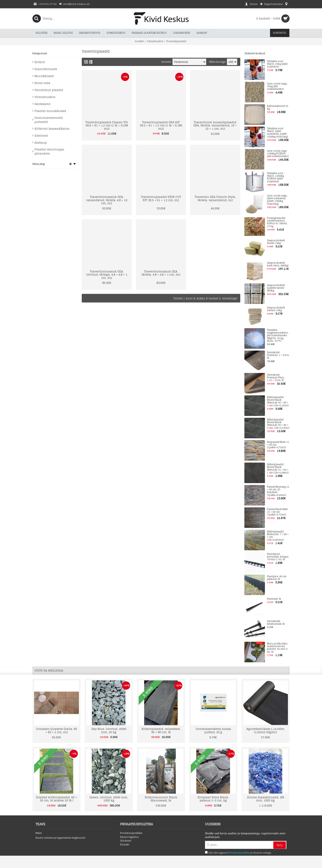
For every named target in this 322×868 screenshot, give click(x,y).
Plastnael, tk (274, 599)
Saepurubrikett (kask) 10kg (276, 242)
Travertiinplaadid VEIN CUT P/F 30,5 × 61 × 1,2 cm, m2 (161, 198)
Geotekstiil (43, 104)
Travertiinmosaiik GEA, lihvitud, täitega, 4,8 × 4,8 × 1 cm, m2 (107, 275)
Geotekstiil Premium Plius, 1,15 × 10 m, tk (276, 378)
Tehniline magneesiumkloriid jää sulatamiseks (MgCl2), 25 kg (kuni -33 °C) (278, 336)
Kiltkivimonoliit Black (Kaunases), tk (161, 799)
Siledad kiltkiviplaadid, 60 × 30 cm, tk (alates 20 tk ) (56, 799)
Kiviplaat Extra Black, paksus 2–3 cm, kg (213, 799)
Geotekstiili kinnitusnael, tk (276, 623)
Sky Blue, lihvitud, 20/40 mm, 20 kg (109, 730)
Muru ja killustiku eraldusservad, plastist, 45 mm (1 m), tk (277, 648)
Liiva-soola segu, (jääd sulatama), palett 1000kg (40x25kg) (277, 200)
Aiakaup (41, 143)
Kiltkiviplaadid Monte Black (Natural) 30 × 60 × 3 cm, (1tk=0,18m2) (278, 424)
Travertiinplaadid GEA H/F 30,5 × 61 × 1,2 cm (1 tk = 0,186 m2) (161, 125)
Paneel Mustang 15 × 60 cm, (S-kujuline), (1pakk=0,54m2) (278, 491)
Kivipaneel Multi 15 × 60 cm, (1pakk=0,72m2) (278, 445)
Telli (280, 845)
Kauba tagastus (129, 837)
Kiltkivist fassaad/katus (52, 129)
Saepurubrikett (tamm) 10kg (276, 309)
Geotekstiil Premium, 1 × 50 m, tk (278, 355)
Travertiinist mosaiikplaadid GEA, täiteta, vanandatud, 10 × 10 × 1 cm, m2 (215, 125)
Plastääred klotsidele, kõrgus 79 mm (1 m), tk (278, 557)
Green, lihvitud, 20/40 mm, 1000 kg (109, 799)
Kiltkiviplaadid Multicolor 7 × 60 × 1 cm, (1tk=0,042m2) (278, 536)
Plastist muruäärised (50, 111)
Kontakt (125, 845)
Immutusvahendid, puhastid (49, 120)
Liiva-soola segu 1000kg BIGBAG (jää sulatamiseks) (278, 154)
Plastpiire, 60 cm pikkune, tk (277, 578)
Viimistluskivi (45, 97)
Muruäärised (44, 76)
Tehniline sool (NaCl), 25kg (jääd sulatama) (277, 64)
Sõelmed (41, 136)
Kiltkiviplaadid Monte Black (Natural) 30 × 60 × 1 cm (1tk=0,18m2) (278, 401)
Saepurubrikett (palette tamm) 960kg (276, 288)
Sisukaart (126, 841)
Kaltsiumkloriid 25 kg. (278, 107)
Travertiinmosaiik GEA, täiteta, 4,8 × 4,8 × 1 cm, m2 (161, 273)
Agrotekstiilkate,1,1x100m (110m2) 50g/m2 (265, 730)
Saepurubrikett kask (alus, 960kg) (278, 264)
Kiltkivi (40, 62)
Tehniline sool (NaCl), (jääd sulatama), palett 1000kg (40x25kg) (277, 133)
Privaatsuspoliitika (131, 833)
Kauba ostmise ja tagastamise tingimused (60, 838)
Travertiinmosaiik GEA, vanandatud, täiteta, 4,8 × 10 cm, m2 (107, 200)
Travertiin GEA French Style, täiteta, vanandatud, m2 (215, 198)
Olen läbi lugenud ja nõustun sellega (238, 853)
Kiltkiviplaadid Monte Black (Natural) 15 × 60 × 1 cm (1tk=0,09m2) (278, 469)
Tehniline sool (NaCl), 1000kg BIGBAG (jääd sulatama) (275, 177)
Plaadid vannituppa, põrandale (49, 151)
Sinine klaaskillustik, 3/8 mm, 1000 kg (266, 799)
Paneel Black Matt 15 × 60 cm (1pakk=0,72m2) (277, 512)
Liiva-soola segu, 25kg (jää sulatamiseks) (277, 87)
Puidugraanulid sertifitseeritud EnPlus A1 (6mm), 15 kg (277, 222)
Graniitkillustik (46, 69)
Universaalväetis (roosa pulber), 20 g (213, 730)
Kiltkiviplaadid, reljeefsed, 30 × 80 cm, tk (161, 730)
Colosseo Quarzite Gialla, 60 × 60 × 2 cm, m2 (56, 730)
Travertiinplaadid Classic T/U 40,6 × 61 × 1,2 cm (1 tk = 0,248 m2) (107, 125)
